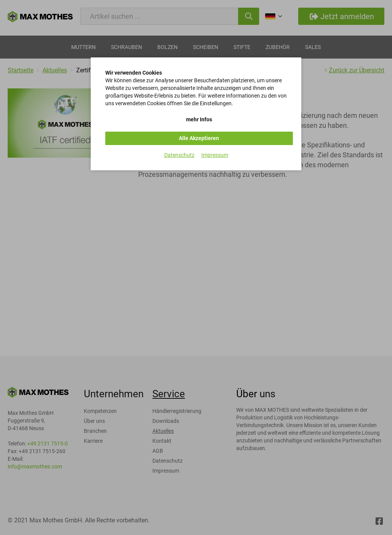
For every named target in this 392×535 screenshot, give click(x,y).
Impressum (215, 155)
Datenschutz (179, 155)
